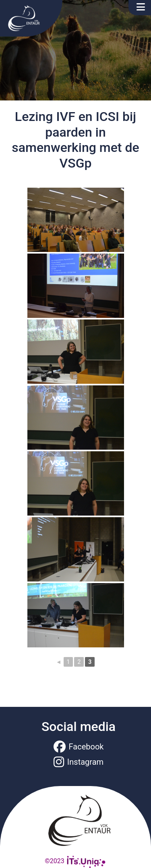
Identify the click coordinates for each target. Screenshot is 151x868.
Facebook (79, 747)
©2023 (75, 861)
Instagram (79, 762)
